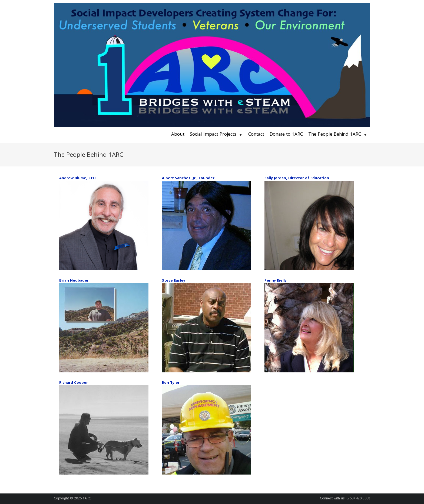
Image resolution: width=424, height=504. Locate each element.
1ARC (87, 499)
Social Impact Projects (213, 135)
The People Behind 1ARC (335, 135)
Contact (256, 135)
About (178, 135)
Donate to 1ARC (286, 135)
